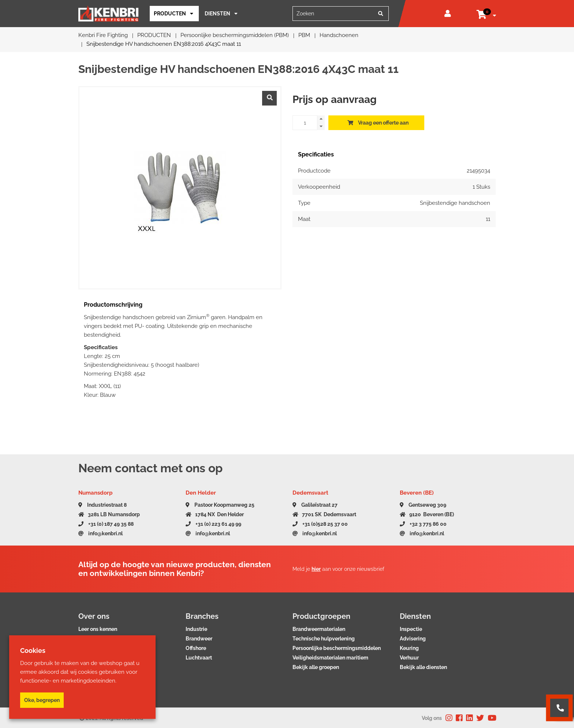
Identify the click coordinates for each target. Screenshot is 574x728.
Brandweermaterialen (319, 629)
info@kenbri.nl (100, 533)
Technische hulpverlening (324, 639)
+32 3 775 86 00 (423, 524)
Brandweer (199, 639)
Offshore (196, 648)
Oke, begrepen (42, 700)
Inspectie (411, 629)
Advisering (413, 639)
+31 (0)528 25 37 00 (320, 524)
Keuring (409, 648)
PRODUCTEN (170, 14)
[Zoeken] (381, 14)
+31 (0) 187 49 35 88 (106, 524)
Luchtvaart (199, 658)
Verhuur (409, 658)
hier (316, 569)
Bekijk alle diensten (423, 667)
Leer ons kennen (98, 629)
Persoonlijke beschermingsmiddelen (337, 648)
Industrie (196, 629)
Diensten (217, 14)
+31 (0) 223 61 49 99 (213, 524)
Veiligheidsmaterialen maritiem (330, 658)
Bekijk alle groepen (316, 667)
